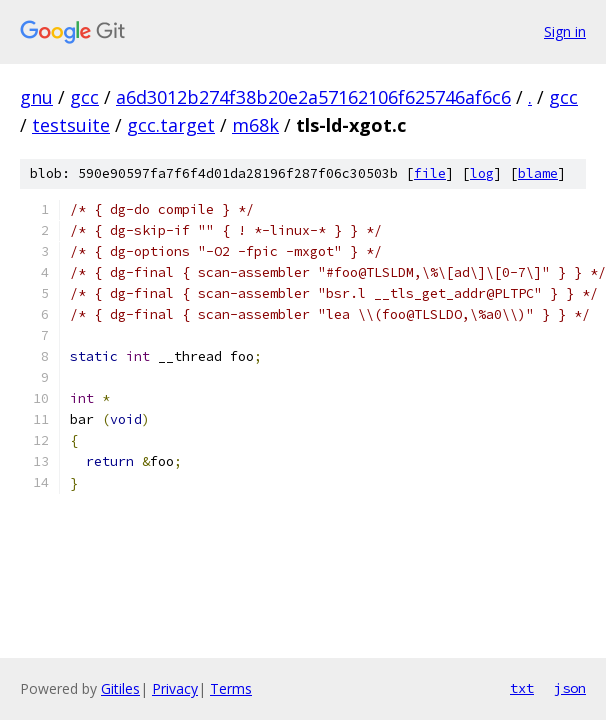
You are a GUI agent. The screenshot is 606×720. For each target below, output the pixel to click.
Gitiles (120, 688)
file (430, 173)
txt (522, 688)
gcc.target (171, 125)
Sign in (565, 31)
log (482, 173)
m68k (255, 125)
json (570, 688)
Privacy (175, 688)
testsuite (71, 125)
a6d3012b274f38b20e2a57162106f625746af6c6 (313, 97)
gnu (36, 97)
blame (538, 173)
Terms (231, 688)
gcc (84, 97)
